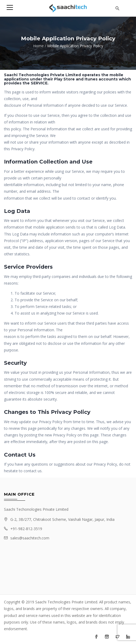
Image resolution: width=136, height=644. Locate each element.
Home (38, 46)
